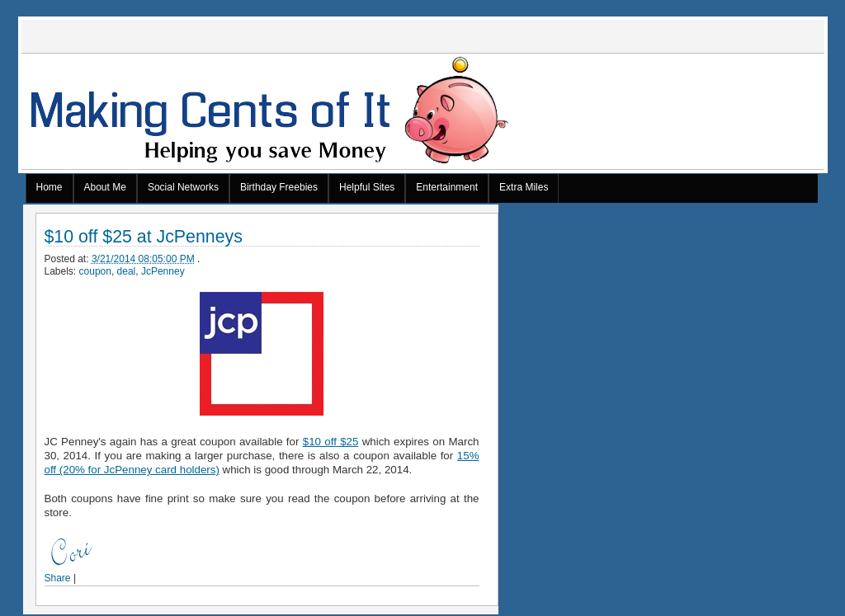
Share (58, 578)
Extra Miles (524, 187)
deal (127, 271)
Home (50, 187)
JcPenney (163, 271)
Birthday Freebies (279, 187)
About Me (105, 187)
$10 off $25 (331, 442)
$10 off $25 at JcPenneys (144, 237)
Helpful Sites (367, 187)
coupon (95, 271)
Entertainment (447, 187)
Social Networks (183, 187)
